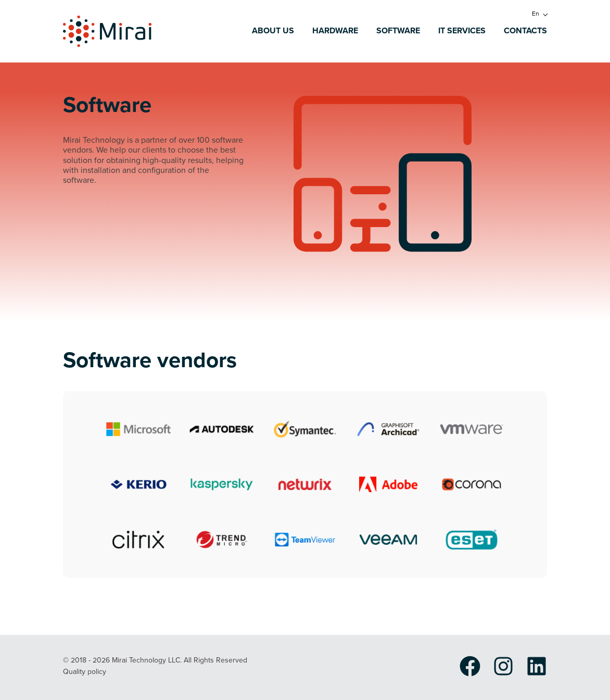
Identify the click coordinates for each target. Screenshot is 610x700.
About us (273, 31)
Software (398, 31)
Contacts (525, 31)
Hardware (335, 31)
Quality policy (85, 672)
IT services (462, 31)
